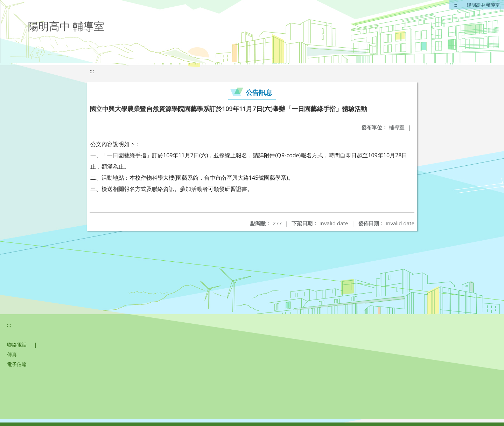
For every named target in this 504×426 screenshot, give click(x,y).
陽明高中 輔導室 (483, 5)
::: (455, 5)
